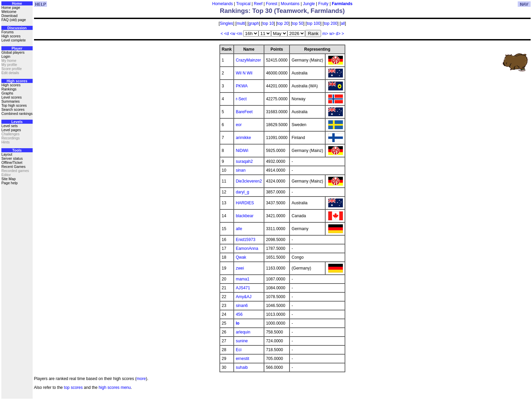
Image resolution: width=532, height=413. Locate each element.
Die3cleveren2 (249, 181)
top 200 (331, 23)
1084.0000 (276, 288)
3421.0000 (276, 216)
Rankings (9, 89)
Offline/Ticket (12, 162)
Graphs (7, 93)
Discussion (17, 28)
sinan (241, 170)
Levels (17, 122)
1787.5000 (276, 248)
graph (254, 23)
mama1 (243, 279)
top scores (73, 388)
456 (239, 314)
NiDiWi (242, 151)
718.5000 (275, 350)
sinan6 (242, 306)
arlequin (243, 332)
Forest (271, 4)
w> (332, 34)
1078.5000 (276, 297)
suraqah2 (244, 161)
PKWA (242, 86)
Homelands (223, 4)
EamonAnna (247, 248)
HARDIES (245, 203)
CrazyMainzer (248, 60)
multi (241, 23)
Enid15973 (245, 240)
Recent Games (13, 167)
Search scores (13, 109)
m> (325, 34)
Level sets (10, 126)
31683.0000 (277, 112)
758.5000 (275, 332)
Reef (258, 4)
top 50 (297, 23)
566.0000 (275, 367)
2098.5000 (276, 240)
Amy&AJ (244, 297)
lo (238, 323)
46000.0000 (277, 73)
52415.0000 (277, 60)
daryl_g (242, 192)
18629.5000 (277, 125)
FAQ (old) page (14, 20)
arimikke (243, 138)
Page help (10, 183)
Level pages (11, 130)
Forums (7, 32)
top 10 (268, 23)
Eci (239, 350)
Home (17, 3)
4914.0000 (276, 170)
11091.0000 (277, 138)
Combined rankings (17, 114)
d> (338, 34)
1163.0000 (276, 268)
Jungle (309, 4)
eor (239, 125)
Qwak (241, 257)
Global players (13, 52)
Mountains (290, 4)
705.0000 (275, 359)
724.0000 (275, 341)
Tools (17, 150)
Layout (7, 154)
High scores (11, 36)
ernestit (242, 359)
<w (233, 34)
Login (6, 56)
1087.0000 (276, 279)
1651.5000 (276, 257)
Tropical (243, 4)
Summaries (11, 101)
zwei (240, 268)
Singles (226, 23)
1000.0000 (276, 323)
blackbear (245, 216)
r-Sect (241, 99)
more (141, 379)
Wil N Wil (244, 73)
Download (9, 16)
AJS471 (243, 288)
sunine (242, 341)
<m (239, 34)
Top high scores (14, 105)
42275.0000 (277, 99)
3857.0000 (276, 192)
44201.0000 (277, 86)
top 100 (314, 23)
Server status (12, 158)
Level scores (12, 97)
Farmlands (342, 4)
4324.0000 (276, 181)
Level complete (14, 40)
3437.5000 (276, 203)
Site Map (9, 179)
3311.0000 (276, 229)
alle (239, 229)
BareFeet (244, 112)
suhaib (242, 367)
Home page (11, 7)
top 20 (283, 23)
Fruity (323, 4)
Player (17, 48)
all (343, 23)
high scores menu (115, 388)
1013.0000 (276, 314)
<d (227, 34)
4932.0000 (276, 161)
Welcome (9, 12)
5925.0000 (276, 151)
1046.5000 (276, 306)
